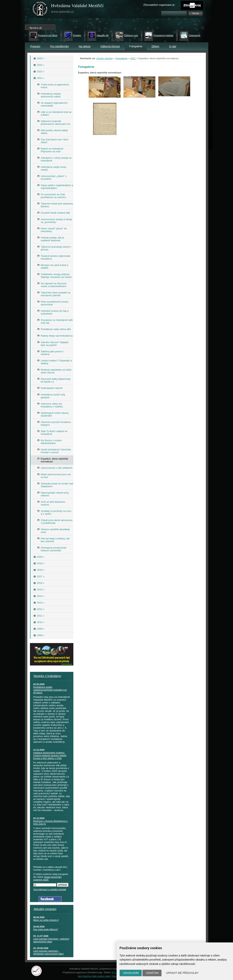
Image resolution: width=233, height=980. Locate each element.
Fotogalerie (121, 58)
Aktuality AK (103, 36)
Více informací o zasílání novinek (50, 890)
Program (35, 46)
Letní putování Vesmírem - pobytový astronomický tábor (51, 940)
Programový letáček (163, 36)
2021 (133, 58)
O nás (173, 46)
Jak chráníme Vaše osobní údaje (94, 976)
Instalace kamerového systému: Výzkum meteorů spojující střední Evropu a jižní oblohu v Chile (50, 756)
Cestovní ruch (131, 36)
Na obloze (85, 46)
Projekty (77, 36)
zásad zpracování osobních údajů (47, 878)
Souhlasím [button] (131, 973)
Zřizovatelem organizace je (159, 5)
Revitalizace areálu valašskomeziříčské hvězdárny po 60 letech (50, 690)
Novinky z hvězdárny (48, 676)
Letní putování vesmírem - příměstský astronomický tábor (49, 952)
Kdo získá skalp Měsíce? (46, 930)
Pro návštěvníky (60, 46)
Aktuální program (45, 909)
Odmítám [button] (152, 973)
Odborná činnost (110, 46)
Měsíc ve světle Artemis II (46, 920)
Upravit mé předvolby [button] (182, 973)
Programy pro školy (48, 36)
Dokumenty (195, 36)
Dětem (155, 46)
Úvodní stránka (104, 58)
